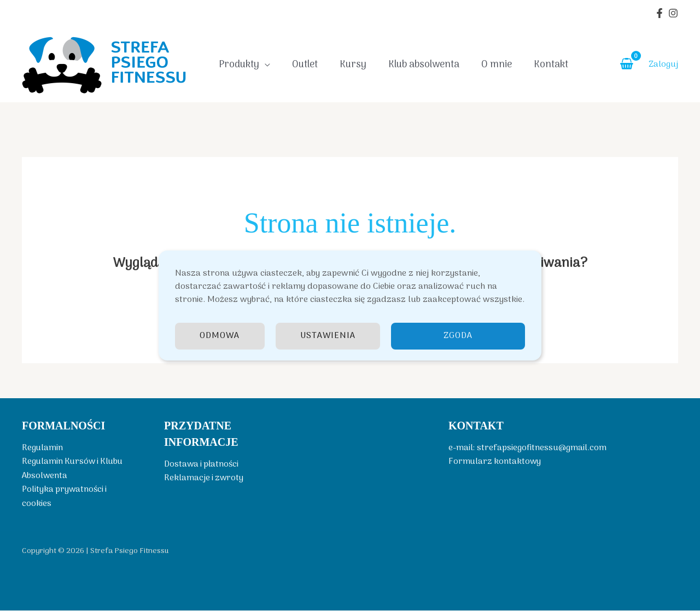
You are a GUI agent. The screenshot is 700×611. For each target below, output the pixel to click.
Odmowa (220, 336)
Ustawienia (328, 336)
